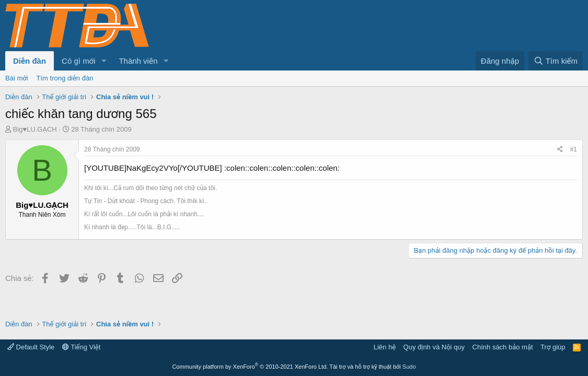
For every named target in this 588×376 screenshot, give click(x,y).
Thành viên (138, 61)
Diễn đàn (30, 61)
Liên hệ (385, 347)
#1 (574, 149)
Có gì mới (78, 61)
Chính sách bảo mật (503, 347)
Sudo (409, 367)
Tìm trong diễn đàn (65, 78)
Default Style (31, 347)
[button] (103, 61)
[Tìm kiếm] (556, 61)
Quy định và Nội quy (434, 347)
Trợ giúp (553, 347)
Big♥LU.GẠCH (35, 129)
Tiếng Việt (82, 347)
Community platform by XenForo (250, 367)
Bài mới (17, 78)
